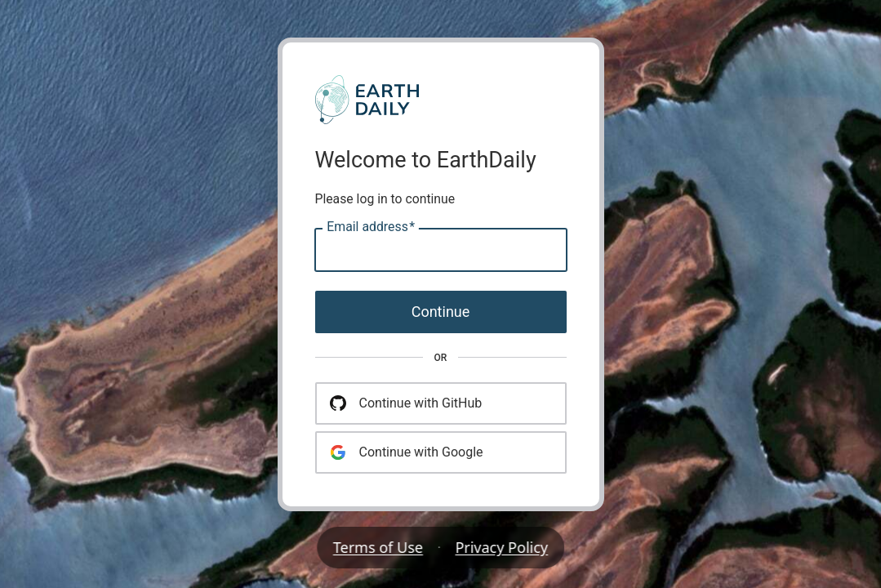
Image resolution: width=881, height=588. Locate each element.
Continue (441, 312)
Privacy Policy (502, 547)
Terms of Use (378, 547)
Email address (371, 227)
